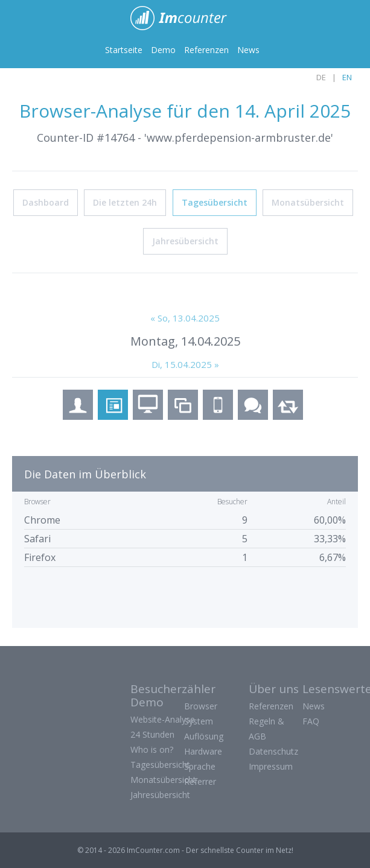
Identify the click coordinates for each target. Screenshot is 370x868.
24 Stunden (152, 734)
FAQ (311, 721)
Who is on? (152, 749)
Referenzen (206, 50)
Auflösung (204, 736)
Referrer (200, 781)
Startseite (124, 50)
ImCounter (185, 18)
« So (185, 317)
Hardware (203, 751)
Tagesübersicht (215, 202)
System (199, 721)
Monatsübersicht (308, 202)
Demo (163, 50)
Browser (201, 705)
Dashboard (46, 202)
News (248, 50)
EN (347, 77)
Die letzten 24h (125, 202)
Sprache (200, 766)
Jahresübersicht (185, 240)
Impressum (271, 766)
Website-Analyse (163, 719)
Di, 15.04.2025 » (185, 364)
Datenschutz (273, 751)
